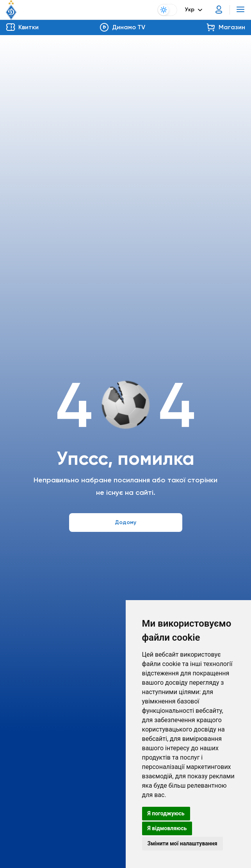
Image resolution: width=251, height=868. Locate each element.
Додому (125, 522)
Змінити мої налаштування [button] (182, 843)
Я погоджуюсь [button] (166, 813)
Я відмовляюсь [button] (167, 828)
